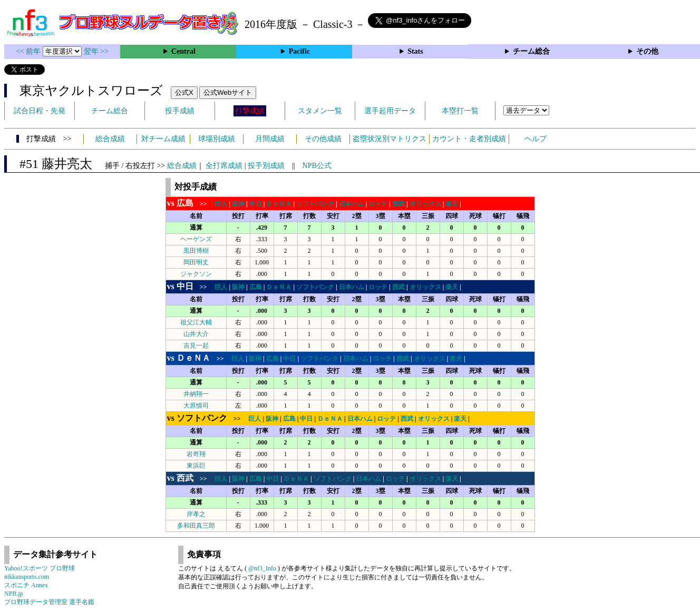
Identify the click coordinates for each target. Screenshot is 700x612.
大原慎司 (196, 406)
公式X (184, 92)
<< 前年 (29, 51)
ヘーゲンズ (196, 239)
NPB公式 (317, 166)
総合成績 (110, 139)
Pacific (299, 51)
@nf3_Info (262, 568)
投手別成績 (266, 166)
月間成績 (270, 139)
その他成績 (323, 139)
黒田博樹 (196, 251)
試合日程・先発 (40, 111)
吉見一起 (196, 346)
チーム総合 (531, 51)
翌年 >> (96, 51)
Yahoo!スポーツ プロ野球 (40, 568)
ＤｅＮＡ (279, 204)
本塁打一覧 (460, 111)
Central (183, 51)
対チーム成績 (163, 139)
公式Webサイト (228, 92)
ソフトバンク (315, 204)
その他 (647, 51)
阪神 (238, 204)
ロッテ (378, 204)
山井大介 (196, 334)
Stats (415, 51)
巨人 (221, 204)
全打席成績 (224, 166)
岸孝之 (196, 514)
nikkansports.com (27, 577)
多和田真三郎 (196, 526)
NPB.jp (14, 594)
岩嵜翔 (196, 454)
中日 (256, 204)
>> (190, 204)
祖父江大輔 (196, 322)
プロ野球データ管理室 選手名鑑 (49, 602)
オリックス (425, 204)
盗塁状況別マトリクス (390, 139)
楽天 (452, 204)
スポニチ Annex (26, 585)
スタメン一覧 (320, 111)
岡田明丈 (196, 262)
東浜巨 (196, 466)
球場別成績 (217, 139)
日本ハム (352, 204)
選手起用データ (390, 111)
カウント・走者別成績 (469, 139)
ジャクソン (196, 274)
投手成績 (180, 111)
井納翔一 (196, 394)
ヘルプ (536, 139)
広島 (256, 287)
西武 (398, 204)
